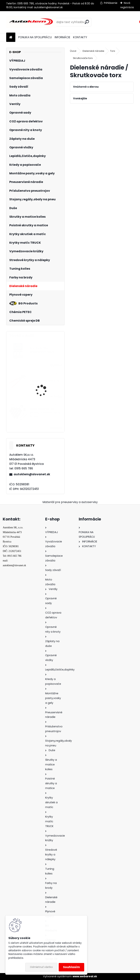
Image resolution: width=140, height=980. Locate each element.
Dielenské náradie (93, 51)
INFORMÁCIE (62, 37)
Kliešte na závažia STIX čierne (45, 383)
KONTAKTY (80, 37)
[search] (87, 22)
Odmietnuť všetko (41, 967)
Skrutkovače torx (83, 58)
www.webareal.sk (85, 976)
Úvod (73, 51)
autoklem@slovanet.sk (32, 474)
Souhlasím (71, 967)
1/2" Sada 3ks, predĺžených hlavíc (42, 350)
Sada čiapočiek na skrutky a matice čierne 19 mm (45, 413)
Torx (113, 51)
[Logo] (31, 22)
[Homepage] (11, 37)
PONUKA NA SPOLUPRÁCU (35, 37)
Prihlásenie (111, 3)
